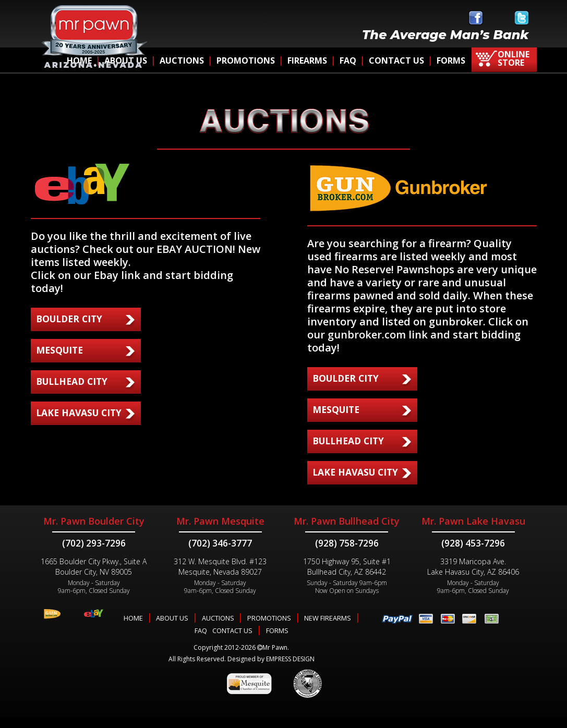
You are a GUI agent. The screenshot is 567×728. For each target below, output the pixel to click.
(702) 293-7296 (94, 555)
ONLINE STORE (514, 58)
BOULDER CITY (71, 319)
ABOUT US (172, 630)
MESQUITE (61, 350)
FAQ (348, 60)
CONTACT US (396, 60)
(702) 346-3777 (220, 555)
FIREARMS (307, 60)
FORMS (451, 60)
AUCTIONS (182, 60)
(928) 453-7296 (473, 555)
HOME (133, 630)
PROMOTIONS (246, 60)
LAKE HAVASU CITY (81, 412)
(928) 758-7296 (347, 555)
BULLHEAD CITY (74, 381)
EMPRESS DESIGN (290, 670)
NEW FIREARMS (329, 630)
